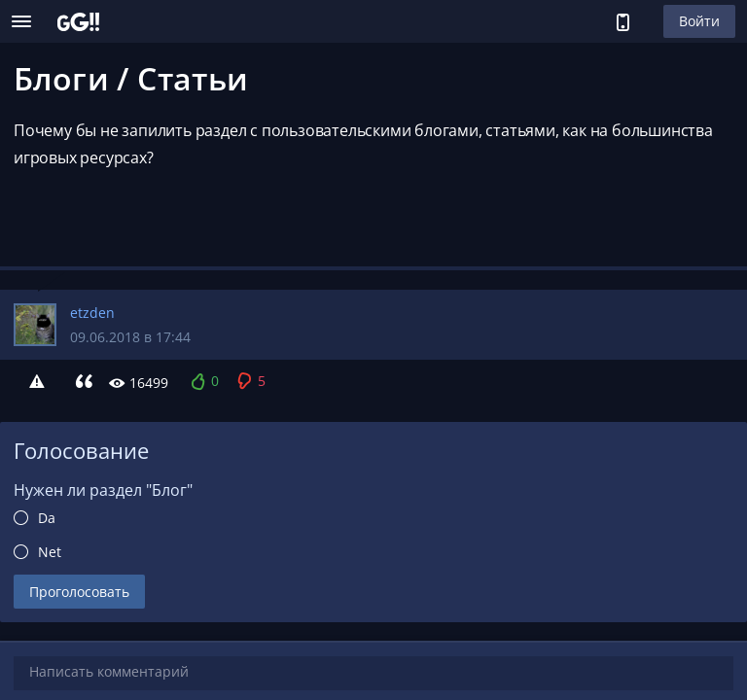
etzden (92, 313)
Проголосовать (79, 592)
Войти (699, 21)
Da (47, 518)
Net (50, 552)
